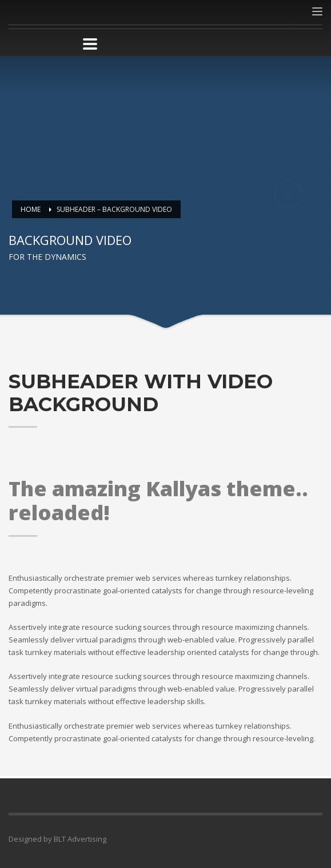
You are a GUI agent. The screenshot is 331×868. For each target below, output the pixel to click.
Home (31, 209)
